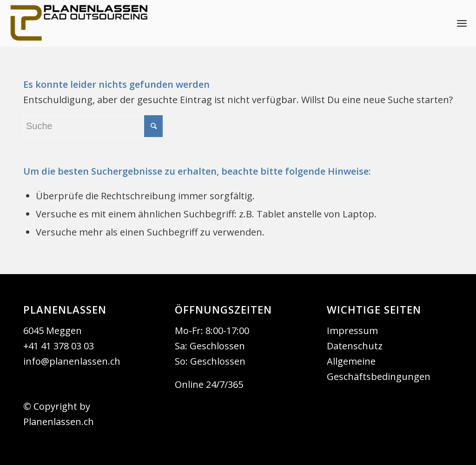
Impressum (352, 331)
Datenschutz (355, 346)
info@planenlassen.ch (72, 361)
